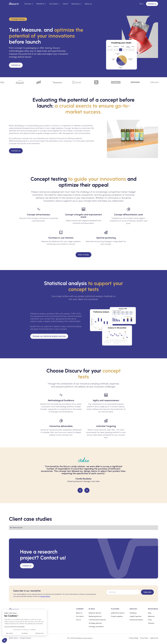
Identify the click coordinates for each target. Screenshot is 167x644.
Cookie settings (134, 638)
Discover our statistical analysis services (49, 336)
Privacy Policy (144, 638)
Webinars (151, 616)
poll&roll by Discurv (118, 613)
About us (88, 4)
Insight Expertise (136, 616)
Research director (95, 613)
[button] (29, 4)
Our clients (80, 616)
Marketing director (95, 616)
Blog (150, 613)
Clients (65, 4)
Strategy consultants (96, 627)
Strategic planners (95, 623)
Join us (78, 620)
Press (150, 620)
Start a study (84, 255)
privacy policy (45, 596)
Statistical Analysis (136, 620)
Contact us (152, 4)
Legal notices (154, 638)
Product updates (117, 616)
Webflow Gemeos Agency (85, 638)
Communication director (97, 620)
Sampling (133, 613)
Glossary (151, 623)
